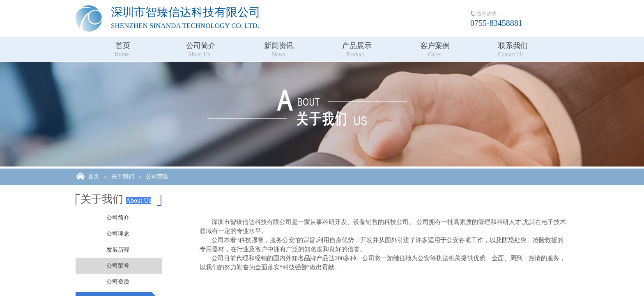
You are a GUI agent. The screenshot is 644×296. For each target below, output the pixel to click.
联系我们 (513, 46)
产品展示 (357, 46)
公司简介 (201, 46)
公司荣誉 (157, 177)
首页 (123, 46)
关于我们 (123, 177)
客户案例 (435, 46)
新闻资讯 (279, 46)
